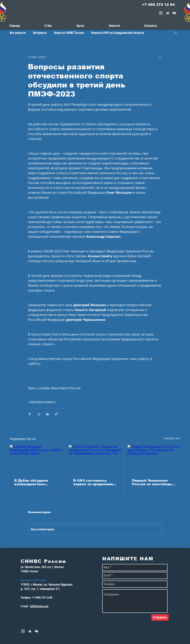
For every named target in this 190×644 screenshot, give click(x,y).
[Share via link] (56, 414)
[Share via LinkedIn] (47, 414)
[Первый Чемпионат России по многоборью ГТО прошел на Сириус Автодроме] (154, 460)
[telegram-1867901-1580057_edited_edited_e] (167, 13)
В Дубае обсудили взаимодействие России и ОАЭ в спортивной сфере (32, 482)
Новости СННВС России (69, 33)
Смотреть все (172, 438)
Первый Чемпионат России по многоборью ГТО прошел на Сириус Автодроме (153, 482)
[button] (176, 33)
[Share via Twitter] (39, 414)
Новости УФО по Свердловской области (118, 33)
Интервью (40, 33)
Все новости (18, 33)
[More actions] (160, 57)
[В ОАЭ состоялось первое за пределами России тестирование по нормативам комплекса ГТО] (95, 460)
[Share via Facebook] (30, 414)
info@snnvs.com (39, 606)
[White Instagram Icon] (161, 13)
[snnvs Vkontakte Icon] (174, 13)
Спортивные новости (42, 402)
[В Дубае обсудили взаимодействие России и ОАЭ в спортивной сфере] (36, 460)
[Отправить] (160, 617)
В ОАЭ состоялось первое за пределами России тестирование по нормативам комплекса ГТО (93, 482)
